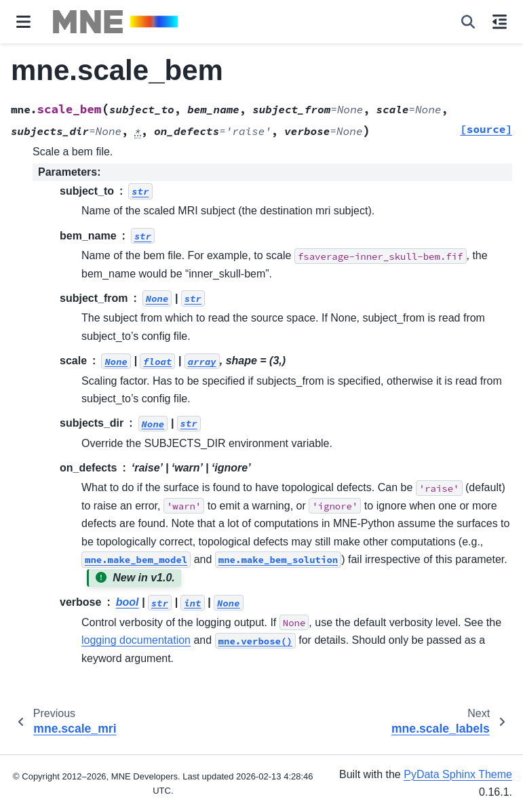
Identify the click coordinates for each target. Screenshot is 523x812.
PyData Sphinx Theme (458, 774)
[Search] (468, 22)
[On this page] (500, 22)
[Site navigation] (23, 22)
